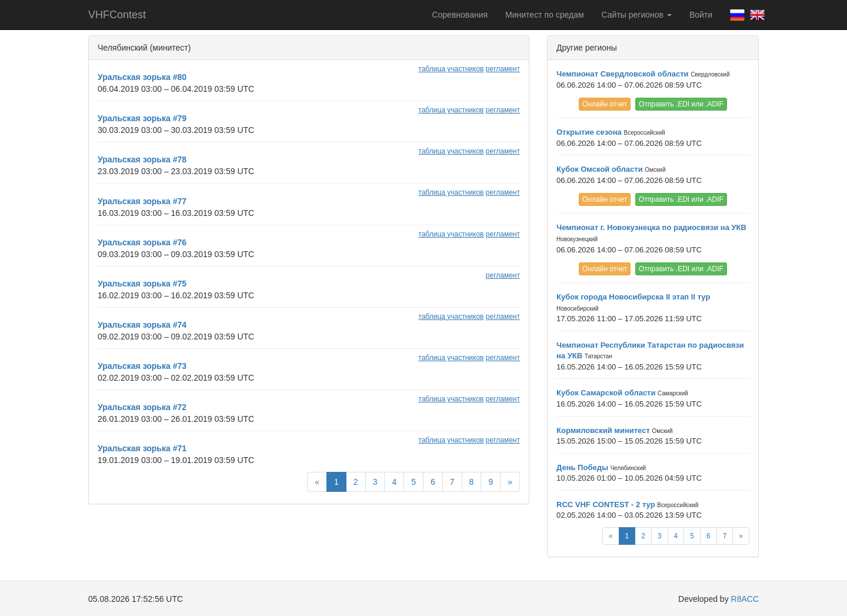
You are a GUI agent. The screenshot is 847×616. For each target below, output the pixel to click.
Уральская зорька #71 (142, 448)
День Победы (582, 467)
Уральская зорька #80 (142, 77)
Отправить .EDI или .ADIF (681, 104)
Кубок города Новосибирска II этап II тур (633, 297)
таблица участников (451, 69)
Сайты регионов (637, 15)
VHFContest (117, 15)
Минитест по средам (544, 15)
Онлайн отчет (605, 104)
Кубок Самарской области (606, 393)
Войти (701, 15)
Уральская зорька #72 (142, 407)
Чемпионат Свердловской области (623, 74)
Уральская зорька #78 (142, 159)
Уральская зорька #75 (142, 284)
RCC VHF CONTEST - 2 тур (606, 505)
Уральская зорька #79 (142, 118)
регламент (503, 69)
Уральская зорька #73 (142, 366)
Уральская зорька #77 (142, 201)
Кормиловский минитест (603, 430)
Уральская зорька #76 (142, 242)
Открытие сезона (589, 132)
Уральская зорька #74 (142, 325)
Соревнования (460, 15)
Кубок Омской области (600, 169)
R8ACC (745, 599)
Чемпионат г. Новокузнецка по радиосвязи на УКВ (651, 227)
